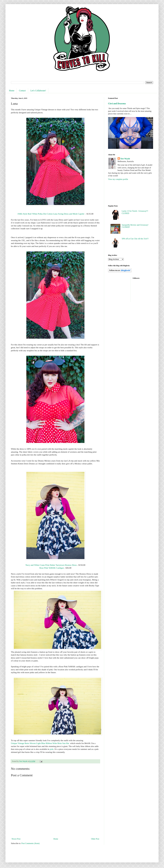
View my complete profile (118, 179)
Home (12, 91)
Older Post (95, 839)
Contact (22, 91)
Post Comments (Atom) (30, 843)
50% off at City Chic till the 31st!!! (135, 239)
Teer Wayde (125, 159)
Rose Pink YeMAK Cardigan (52, 568)
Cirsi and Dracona (117, 104)
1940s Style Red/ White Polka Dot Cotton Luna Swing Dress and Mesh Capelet (51, 214)
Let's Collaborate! (38, 91)
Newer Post (16, 839)
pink (52, 749)
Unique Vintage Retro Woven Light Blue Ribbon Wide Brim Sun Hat (40, 743)
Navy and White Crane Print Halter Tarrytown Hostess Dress (51, 565)
